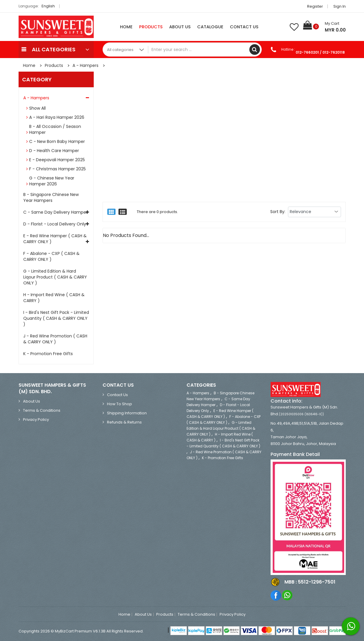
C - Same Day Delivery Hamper (55, 212)
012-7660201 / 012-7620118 (320, 52)
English (50, 6)
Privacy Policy (36, 420)
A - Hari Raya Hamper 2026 (57, 117)
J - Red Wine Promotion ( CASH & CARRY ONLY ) (55, 339)
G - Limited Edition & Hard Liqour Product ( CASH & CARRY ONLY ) (55, 277)
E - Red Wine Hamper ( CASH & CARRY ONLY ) (55, 239)
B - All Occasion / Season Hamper (55, 129)
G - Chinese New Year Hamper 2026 (52, 181)
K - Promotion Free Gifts (48, 354)
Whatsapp (288, 595)
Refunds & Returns (124, 422)
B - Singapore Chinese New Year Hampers (51, 197)
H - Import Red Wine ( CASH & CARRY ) (54, 298)
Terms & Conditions (42, 410)
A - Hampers (85, 65)
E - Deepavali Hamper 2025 (57, 160)
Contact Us (244, 27)
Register (315, 6)
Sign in (340, 6)
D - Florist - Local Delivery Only (55, 224)
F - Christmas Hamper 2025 (57, 169)
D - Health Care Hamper (54, 151)
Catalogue (210, 27)
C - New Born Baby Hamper (57, 141)
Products (151, 27)
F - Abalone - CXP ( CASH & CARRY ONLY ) (51, 256)
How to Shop (120, 404)
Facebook (276, 595)
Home (126, 27)
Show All (37, 108)
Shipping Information (127, 413)
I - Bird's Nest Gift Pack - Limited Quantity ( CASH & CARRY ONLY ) (56, 318)
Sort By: (278, 212)
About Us (180, 27)
